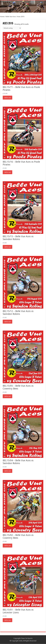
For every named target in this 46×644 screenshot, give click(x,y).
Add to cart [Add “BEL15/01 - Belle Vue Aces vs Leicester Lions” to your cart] (7, 620)
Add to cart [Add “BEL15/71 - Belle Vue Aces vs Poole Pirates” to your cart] (7, 98)
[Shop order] (12, 28)
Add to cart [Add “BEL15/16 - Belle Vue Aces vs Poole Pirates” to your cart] (7, 172)
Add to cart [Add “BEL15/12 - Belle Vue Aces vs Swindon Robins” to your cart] (7, 322)
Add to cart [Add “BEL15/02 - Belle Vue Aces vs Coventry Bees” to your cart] (7, 546)
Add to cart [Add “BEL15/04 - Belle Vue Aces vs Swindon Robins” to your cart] (7, 471)
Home (2, 17)
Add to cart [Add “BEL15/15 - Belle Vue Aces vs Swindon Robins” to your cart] (7, 247)
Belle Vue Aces (11, 17)
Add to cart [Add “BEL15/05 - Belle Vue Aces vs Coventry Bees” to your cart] (7, 396)
